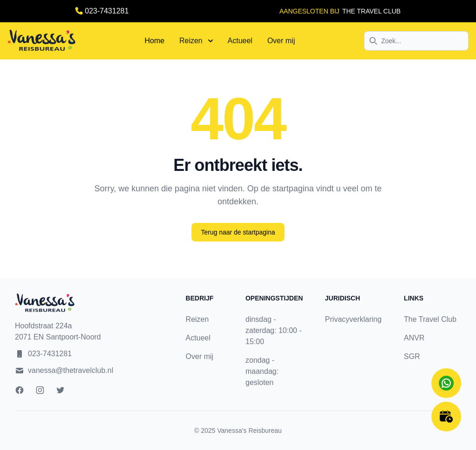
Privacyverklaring (353, 319)
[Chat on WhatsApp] (446, 383)
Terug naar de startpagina (238, 232)
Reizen (196, 41)
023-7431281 (107, 11)
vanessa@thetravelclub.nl (70, 370)
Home (155, 41)
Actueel (240, 41)
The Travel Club (430, 319)
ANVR (414, 338)
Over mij (281, 41)
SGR (412, 356)
